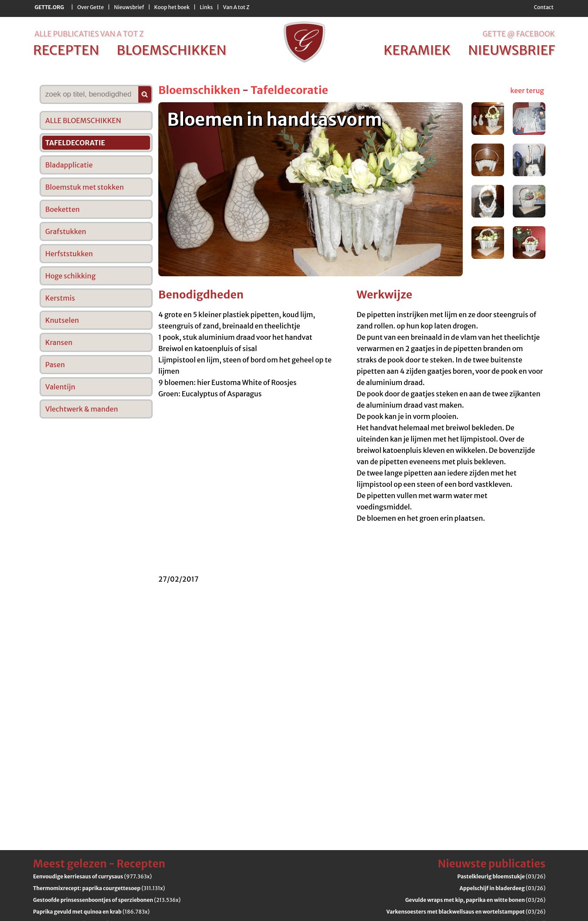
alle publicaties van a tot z (89, 34)
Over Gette (90, 7)
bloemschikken (171, 50)
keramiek (417, 50)
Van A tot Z (236, 7)
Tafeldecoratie (289, 90)
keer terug (527, 90)
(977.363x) (92, 876)
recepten (66, 50)
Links (206, 7)
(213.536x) (107, 900)
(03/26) (502, 876)
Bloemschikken (199, 90)
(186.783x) (91, 912)
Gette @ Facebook (519, 34)
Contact (543, 7)
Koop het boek (172, 7)
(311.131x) (99, 888)
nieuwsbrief (511, 50)
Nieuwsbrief (129, 7)
